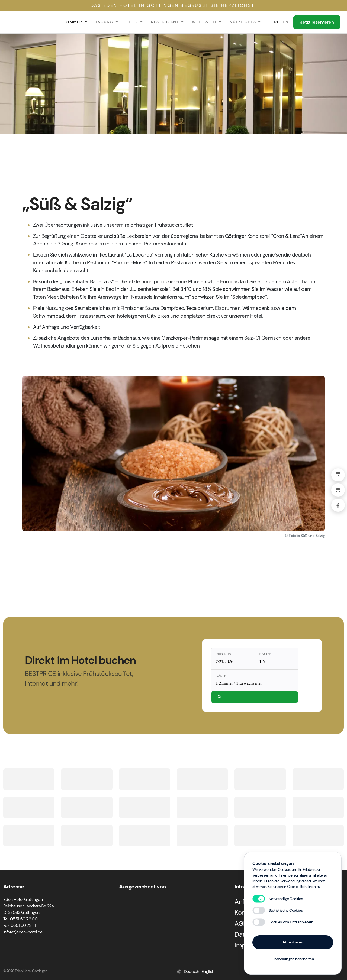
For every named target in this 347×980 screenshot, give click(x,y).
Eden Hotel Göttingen (30, 22)
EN (286, 22)
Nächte (266, 654)
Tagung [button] (104, 22)
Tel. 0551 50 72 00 (20, 919)
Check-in (223, 654)
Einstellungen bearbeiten (293, 959)
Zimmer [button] (74, 22)
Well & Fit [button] (204, 22)
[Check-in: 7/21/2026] (233, 659)
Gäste (221, 676)
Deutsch (192, 971)
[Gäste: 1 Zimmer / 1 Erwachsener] (255, 680)
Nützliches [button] (243, 22)
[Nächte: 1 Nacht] (277, 659)
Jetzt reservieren (317, 22)
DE (277, 22)
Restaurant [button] (165, 22)
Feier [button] (132, 22)
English (208, 971)
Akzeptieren (293, 942)
